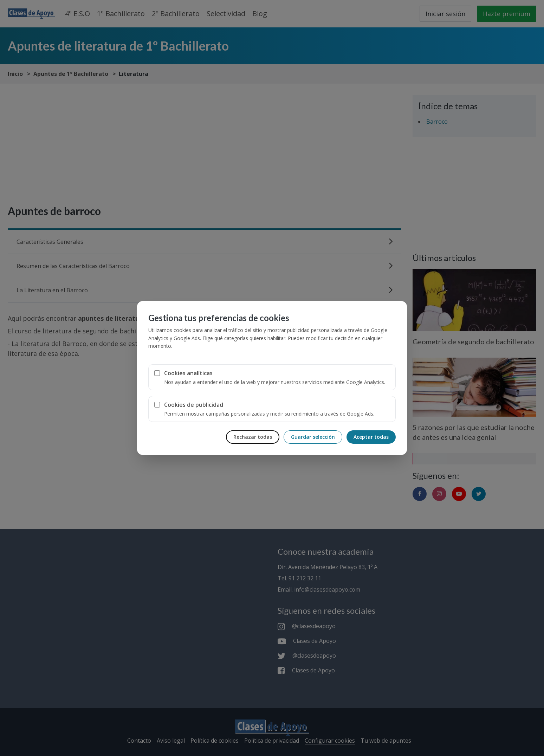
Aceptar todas (371, 437)
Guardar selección (313, 437)
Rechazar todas (253, 437)
